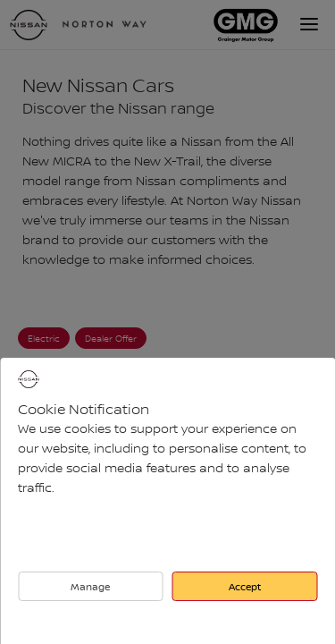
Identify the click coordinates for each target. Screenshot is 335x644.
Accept (245, 586)
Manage (90, 586)
